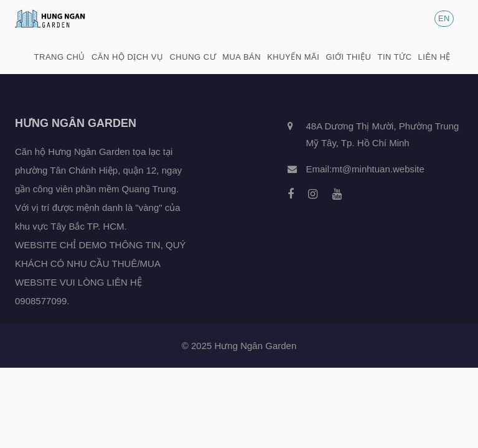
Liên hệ (434, 57)
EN (444, 18)
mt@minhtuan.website (378, 169)
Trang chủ (60, 57)
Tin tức (394, 57)
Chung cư (193, 57)
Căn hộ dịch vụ (128, 57)
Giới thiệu (348, 57)
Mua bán (241, 57)
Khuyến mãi (293, 57)
